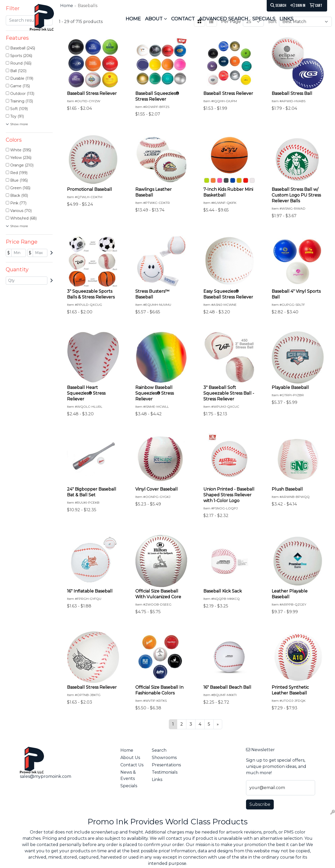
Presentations (164, 765)
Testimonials (164, 772)
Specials (129, 786)
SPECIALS (264, 19)
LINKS (286, 19)
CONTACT (183, 19)
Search (278, 6)
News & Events (128, 775)
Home (127, 750)
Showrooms (164, 758)
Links (157, 780)
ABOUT (154, 19)
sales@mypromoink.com (46, 776)
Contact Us (132, 765)
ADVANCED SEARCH (224, 19)
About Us (130, 758)
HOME (133, 19)
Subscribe (260, 804)
